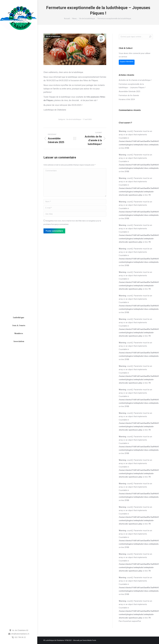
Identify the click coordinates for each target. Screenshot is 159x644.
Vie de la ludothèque (53, 36)
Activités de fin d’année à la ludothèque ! (135, 80)
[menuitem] (19, 317)
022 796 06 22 (19, 637)
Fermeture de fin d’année (129, 95)
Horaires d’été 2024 (127, 99)
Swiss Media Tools (89, 640)
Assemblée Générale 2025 (129, 91)
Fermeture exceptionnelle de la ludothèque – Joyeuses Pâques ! (132, 86)
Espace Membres (127, 62)
